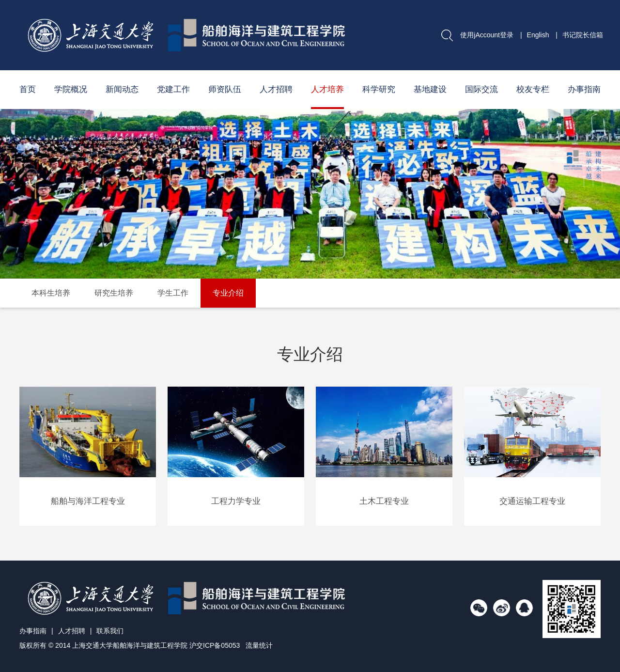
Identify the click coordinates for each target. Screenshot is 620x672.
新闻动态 (122, 89)
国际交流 (481, 89)
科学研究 (379, 89)
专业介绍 (228, 293)
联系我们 (110, 631)
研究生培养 (114, 293)
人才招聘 (276, 89)
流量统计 (259, 645)
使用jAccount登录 (487, 35)
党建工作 (173, 89)
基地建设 (430, 89)
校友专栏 (533, 89)
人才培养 (327, 89)
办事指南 (584, 89)
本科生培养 (51, 293)
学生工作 (173, 293)
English (538, 35)
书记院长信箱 (583, 35)
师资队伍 (225, 89)
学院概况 (71, 89)
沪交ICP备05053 (215, 645)
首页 (28, 89)
